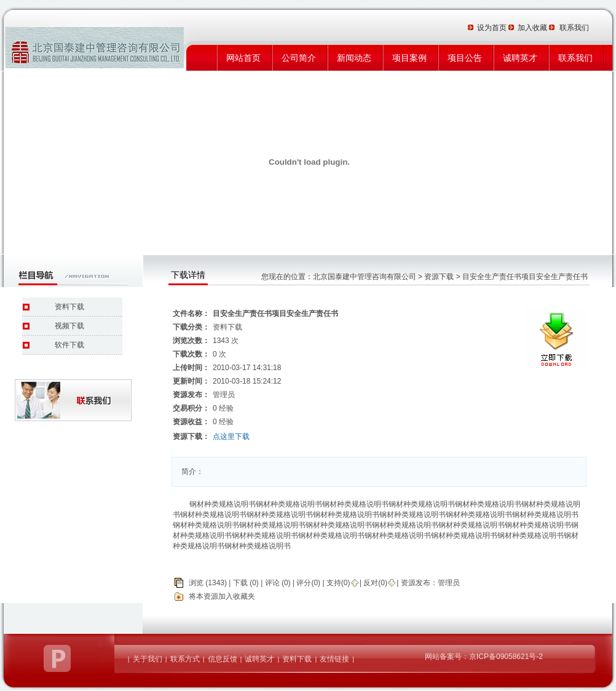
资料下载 (69, 307)
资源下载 (439, 277)
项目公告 (465, 58)
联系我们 (575, 58)
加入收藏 (533, 28)
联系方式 (185, 659)
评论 (272, 583)
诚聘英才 (520, 58)
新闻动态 (354, 58)
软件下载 (69, 345)
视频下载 (69, 326)
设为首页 (493, 28)
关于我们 (148, 659)
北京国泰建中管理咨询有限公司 (365, 277)
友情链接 (334, 659)
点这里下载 (231, 436)
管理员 (449, 583)
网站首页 (243, 58)
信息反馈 (223, 659)
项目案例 (409, 58)
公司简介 (299, 58)
